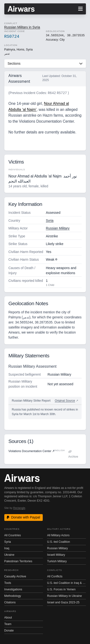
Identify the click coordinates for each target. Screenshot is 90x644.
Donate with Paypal (23, 517)
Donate (9, 631)
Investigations (13, 589)
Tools (8, 583)
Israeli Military (56, 555)
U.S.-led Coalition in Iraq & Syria (66, 583)
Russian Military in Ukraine (64, 596)
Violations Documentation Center (31, 451)
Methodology (13, 596)
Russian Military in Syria (22, 27)
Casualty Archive (15, 576)
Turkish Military (57, 561)
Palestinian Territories (18, 561)
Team (8, 624)
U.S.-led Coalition (58, 542)
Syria (50, 221)
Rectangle (19, 508)
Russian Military (58, 228)
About (8, 618)
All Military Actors (58, 535)
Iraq (7, 548)
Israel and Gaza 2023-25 (63, 602)
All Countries (13, 535)
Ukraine (9, 555)
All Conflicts (55, 576)
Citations (10, 602)
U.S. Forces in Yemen (61, 589)
